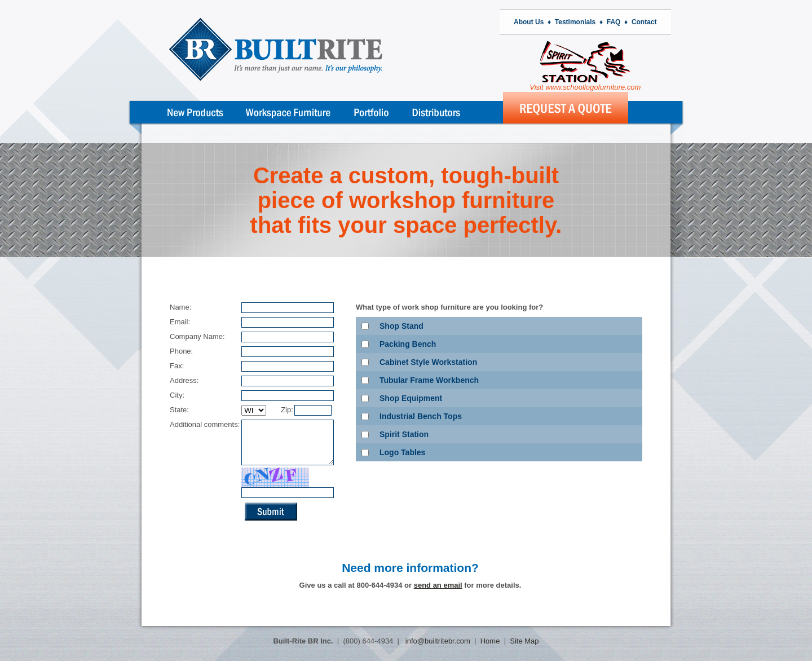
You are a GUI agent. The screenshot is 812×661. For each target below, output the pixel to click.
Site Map (524, 641)
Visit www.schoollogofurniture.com (585, 66)
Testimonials (575, 22)
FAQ (614, 22)
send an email (438, 594)
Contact (644, 22)
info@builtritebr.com (437, 641)
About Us (529, 22)
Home (490, 641)
